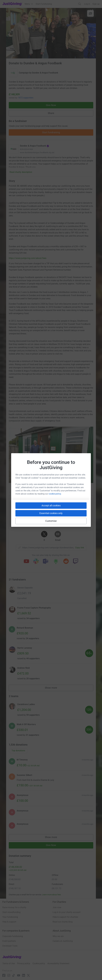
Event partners (9, 941)
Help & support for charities (65, 917)
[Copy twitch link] (76, 561)
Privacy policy (24, 963)
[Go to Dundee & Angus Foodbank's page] (14, 149)
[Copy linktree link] (56, 562)
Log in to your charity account (67, 912)
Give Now (51, 105)
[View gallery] (90, 13)
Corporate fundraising (13, 936)
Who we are (58, 936)
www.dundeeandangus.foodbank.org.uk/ (37, 152)
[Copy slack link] (36, 561)
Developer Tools (10, 946)
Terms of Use (9, 963)
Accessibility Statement (58, 963)
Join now (57, 907)
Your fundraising (10, 917)
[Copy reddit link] (66, 561)
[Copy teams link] (46, 561)
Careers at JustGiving (63, 941)
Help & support (9, 922)
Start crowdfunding (11, 912)
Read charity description (21, 172)
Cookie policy (39, 963)
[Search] (80, 4)
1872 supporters (26, 98)
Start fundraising (51, 132)
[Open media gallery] (51, 33)
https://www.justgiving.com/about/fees (28, 258)
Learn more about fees (51, 895)
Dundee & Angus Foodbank (45, 73)
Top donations (18, 751)
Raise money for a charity (14, 907)
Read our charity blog (63, 922)
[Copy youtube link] (26, 561)
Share (51, 113)
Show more (54, 688)
